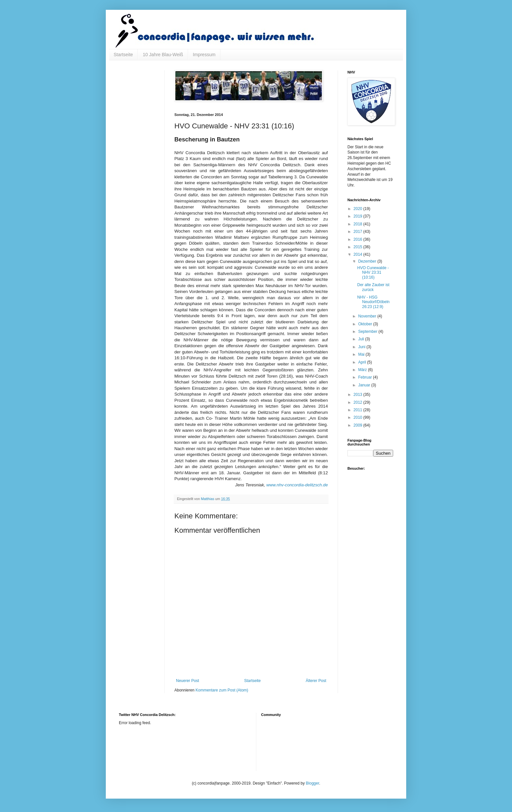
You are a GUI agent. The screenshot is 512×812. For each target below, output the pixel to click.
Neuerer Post (188, 681)
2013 (359, 395)
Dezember (368, 261)
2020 (359, 209)
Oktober (366, 324)
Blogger (313, 783)
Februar (366, 377)
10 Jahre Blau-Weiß (163, 55)
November (368, 316)
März (363, 370)
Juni (362, 347)
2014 (359, 254)
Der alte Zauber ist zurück (373, 287)
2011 (359, 410)
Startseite (123, 55)
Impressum (204, 55)
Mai (362, 354)
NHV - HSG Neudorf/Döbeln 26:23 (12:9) (373, 302)
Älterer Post (316, 681)
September (368, 332)
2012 (359, 402)
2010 (359, 417)
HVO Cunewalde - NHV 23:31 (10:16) (373, 273)
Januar (365, 385)
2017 (359, 232)
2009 (359, 425)
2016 (359, 239)
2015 (359, 247)
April (363, 362)
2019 (359, 216)
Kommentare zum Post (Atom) (222, 690)
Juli (362, 339)
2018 (359, 224)
